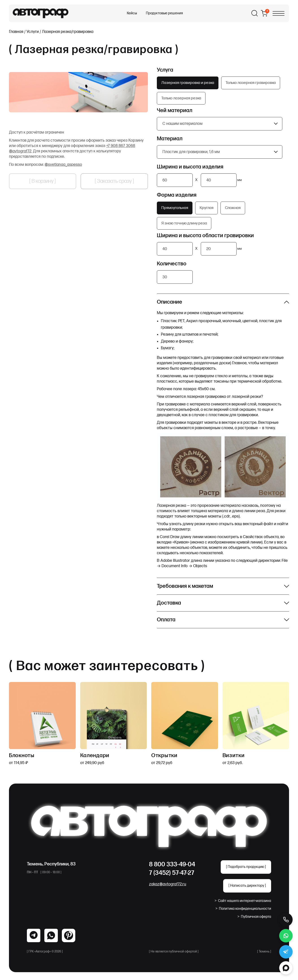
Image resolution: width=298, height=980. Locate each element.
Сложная (236, 210)
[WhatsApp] (34, 939)
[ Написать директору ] (247, 889)
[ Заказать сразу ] (114, 181)
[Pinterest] (69, 939)
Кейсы (132, 13)
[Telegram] (51, 939)
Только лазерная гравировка (254, 83)
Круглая (209, 210)
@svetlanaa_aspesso (63, 165)
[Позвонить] (286, 920)
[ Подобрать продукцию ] (246, 870)
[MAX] (286, 968)
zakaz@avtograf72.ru (168, 887)
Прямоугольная (176, 210)
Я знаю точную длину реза (186, 226)
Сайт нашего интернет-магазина (243, 904)
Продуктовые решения (164, 13)
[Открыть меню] (279, 13)
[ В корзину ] (43, 181)
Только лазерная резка (182, 99)
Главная (16, 32)
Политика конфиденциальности (243, 912)
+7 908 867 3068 (121, 146)
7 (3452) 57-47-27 (172, 876)
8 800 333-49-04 (172, 868)
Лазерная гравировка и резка (189, 83)
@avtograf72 (20, 151)
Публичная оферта (254, 920)
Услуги (33, 32)
